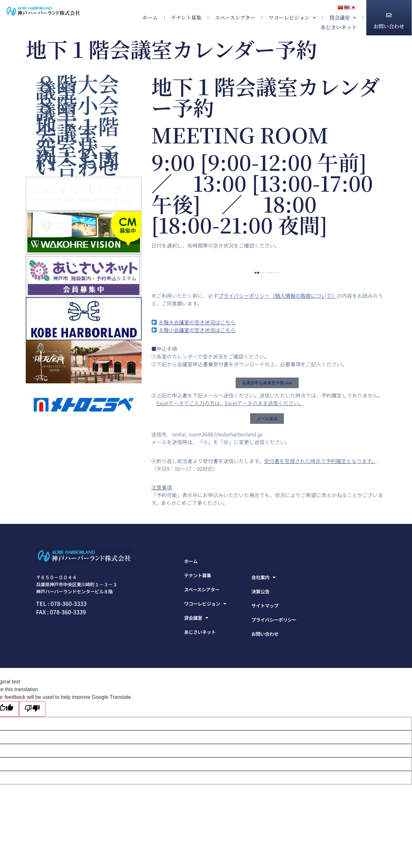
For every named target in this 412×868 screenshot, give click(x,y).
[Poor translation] (32, 709)
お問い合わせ (389, 26)
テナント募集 (186, 18)
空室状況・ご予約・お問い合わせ (77, 157)
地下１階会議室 (77, 129)
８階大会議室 (77, 87)
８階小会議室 (77, 108)
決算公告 (260, 591)
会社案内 (263, 577)
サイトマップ (265, 605)
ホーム (150, 18)
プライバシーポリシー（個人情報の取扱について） (277, 296)
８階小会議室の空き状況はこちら (197, 330)
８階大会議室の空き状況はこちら (197, 322)
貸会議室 (343, 18)
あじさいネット (339, 27)
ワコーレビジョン (292, 18)
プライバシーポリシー (274, 620)
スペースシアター (235, 18)
